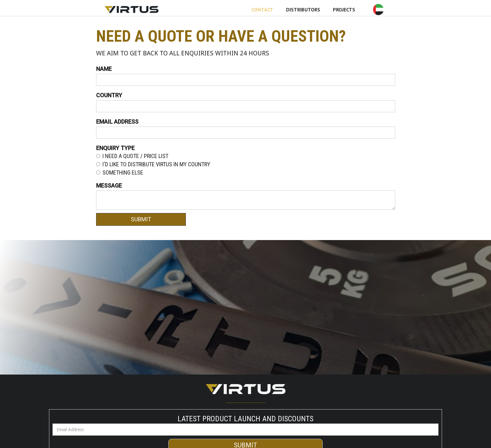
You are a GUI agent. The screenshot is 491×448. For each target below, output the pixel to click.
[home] (132, 10)
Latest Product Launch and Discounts (245, 419)
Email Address (117, 122)
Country (109, 95)
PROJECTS (344, 10)
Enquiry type (115, 148)
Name (104, 69)
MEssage (109, 186)
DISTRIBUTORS (303, 10)
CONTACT (262, 10)
